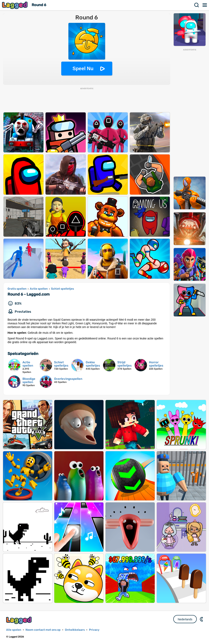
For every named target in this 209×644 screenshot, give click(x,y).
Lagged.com (19, 620)
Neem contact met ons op (43, 630)
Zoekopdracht (197, 5)
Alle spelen (14, 630)
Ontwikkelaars (75, 630)
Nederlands (185, 619)
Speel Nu (83, 68)
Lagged (15, 5)
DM (202, 619)
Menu (205, 5)
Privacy (94, 630)
